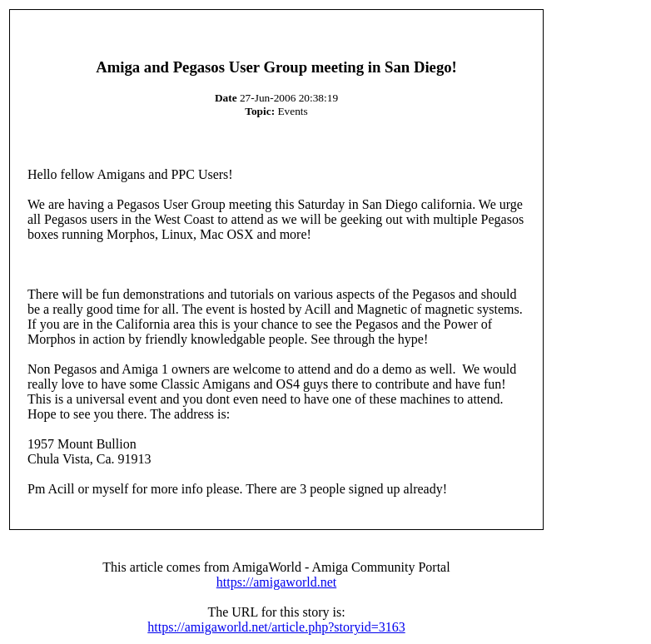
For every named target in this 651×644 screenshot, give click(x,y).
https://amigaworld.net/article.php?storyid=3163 (276, 627)
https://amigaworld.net (276, 582)
